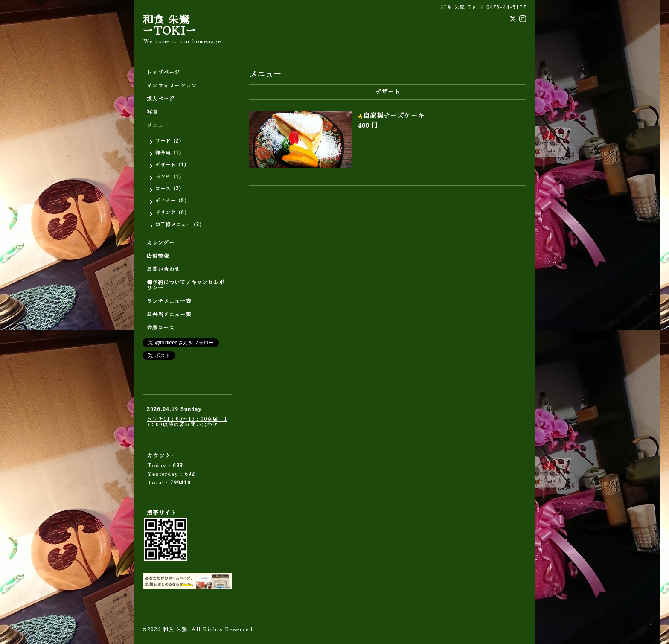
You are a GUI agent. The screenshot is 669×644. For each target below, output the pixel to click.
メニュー (158, 125)
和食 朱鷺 (175, 629)
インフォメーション (172, 86)
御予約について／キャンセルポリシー (186, 285)
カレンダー (161, 243)
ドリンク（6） (172, 213)
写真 (152, 112)
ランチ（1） (170, 177)
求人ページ (161, 99)
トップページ (163, 73)
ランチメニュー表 (169, 301)
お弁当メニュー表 (169, 315)
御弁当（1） (170, 153)
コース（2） (170, 189)
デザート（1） (172, 165)
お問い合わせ (163, 269)
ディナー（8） (172, 201)
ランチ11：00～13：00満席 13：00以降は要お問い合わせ (187, 422)
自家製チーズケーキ (394, 115)
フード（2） (170, 141)
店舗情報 (158, 256)
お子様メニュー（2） (180, 225)
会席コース (161, 328)
